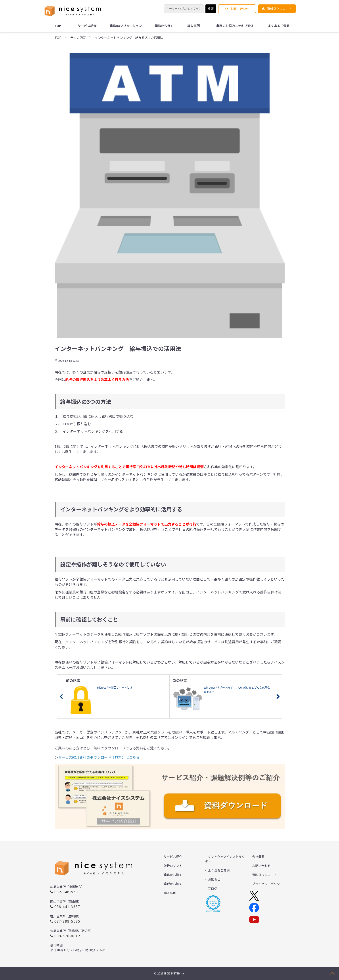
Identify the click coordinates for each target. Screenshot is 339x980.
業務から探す (164, 26)
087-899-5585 (67, 921)
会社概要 (258, 857)
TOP (58, 26)
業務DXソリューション (126, 26)
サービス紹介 (87, 26)
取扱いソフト (173, 866)
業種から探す (173, 884)
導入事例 (193, 26)
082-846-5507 (67, 892)
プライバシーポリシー (268, 884)
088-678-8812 (67, 936)
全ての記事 (78, 38)
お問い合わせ (240, 9)
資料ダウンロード (280, 9)
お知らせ (214, 879)
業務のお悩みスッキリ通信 (235, 26)
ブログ (213, 888)
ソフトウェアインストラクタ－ (225, 859)
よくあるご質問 (279, 26)
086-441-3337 (67, 907)
